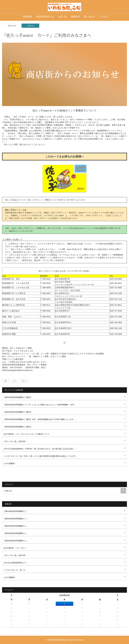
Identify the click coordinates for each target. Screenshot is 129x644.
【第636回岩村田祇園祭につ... (16, 519)
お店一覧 (62, 17)
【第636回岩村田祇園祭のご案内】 (18, 397)
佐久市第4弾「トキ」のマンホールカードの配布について (27, 434)
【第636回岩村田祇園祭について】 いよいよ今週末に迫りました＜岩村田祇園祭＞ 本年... (40, 405)
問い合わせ (89, 17)
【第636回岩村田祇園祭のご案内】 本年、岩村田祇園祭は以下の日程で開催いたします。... (40, 419)
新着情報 (28, 17)
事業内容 (75, 17)
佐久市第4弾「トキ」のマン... (16, 548)
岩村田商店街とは (45, 17)
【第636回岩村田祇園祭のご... (16, 511)
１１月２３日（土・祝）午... (15, 570)
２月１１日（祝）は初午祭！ (15, 441)
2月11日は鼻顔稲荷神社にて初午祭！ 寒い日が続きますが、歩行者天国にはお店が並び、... (40, 449)
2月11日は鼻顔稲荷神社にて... (16, 563)
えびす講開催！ (10, 463)
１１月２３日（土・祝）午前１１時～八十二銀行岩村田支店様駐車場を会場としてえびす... (40, 456)
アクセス (104, 17)
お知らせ (30, 26)
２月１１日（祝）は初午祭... (15, 555)
